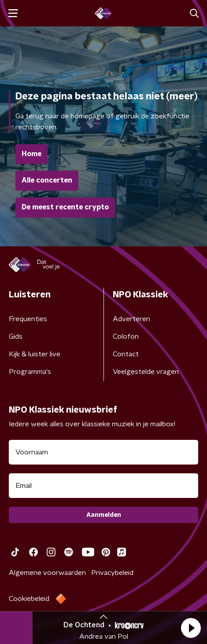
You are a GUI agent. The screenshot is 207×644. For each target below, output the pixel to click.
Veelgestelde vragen (146, 372)
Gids (16, 337)
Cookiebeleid (29, 599)
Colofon (126, 337)
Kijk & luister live (35, 354)
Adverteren (131, 319)
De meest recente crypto (65, 207)
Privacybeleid (112, 573)
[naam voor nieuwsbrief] (103, 452)
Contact (126, 354)
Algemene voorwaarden (47, 573)
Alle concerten (47, 180)
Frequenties (28, 319)
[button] (191, 628)
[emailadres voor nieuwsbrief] (103, 486)
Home (31, 154)
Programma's (30, 372)
